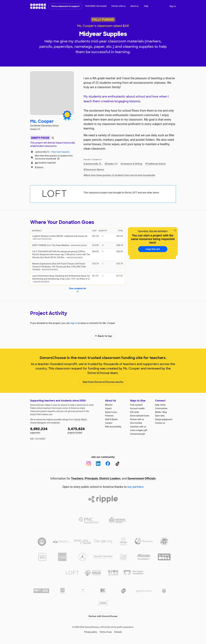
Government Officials (142, 478)
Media (158, 412)
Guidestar (55, 423)
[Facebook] (108, 464)
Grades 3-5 (112, 164)
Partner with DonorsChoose (103, 616)
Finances (109, 416)
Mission (109, 405)
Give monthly (136, 423)
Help (146, 6)
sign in (74, 323)
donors (39, 167)
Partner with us (119, 6)
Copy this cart (153, 249)
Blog (165, 412)
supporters (47, 430)
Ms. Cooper (42, 121)
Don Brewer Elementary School (44, 126)
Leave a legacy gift (139, 430)
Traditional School (156, 164)
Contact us (160, 423)
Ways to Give (138, 401)
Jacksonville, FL (93, 164)
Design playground (164, 419)
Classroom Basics (95, 170)
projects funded (84, 430)
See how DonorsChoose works (103, 382)
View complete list (78, 290)
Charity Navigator (38, 423)
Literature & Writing (132, 164)
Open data (160, 416)
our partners (135, 487)
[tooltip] (53, 138)
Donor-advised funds (140, 416)
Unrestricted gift (137, 434)
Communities (161, 408)
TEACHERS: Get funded (96, 6)
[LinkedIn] (98, 464)
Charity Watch (80, 420)
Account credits (137, 408)
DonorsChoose (38, 6)
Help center (160, 405)
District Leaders (110, 478)
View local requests (60, 152)
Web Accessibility (113, 427)
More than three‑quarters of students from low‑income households (120, 175)
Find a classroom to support (65, 6)
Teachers (77, 478)
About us (135, 6)
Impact (108, 408)
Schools (118, 632)
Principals (91, 478)
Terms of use (106, 632)
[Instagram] (89, 464)
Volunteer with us (138, 427)
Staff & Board (111, 419)
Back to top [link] (103, 336)
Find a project (136, 405)
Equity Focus (111, 412)
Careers (109, 423)
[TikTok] (117, 464)
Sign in (173, 6)
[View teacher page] (52, 93)
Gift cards (135, 412)
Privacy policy (91, 632)
